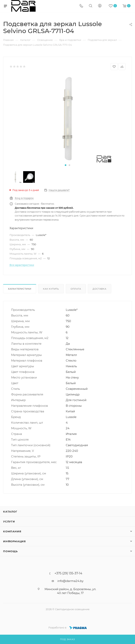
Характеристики (20, 289)
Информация (14, 541)
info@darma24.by (70, 581)
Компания (12, 531)
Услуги (9, 521)
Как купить (51, 289)
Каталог (10, 512)
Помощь (10, 551)
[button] (66, 165)
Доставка (99, 289)
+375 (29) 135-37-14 (68, 573)
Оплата (76, 289)
